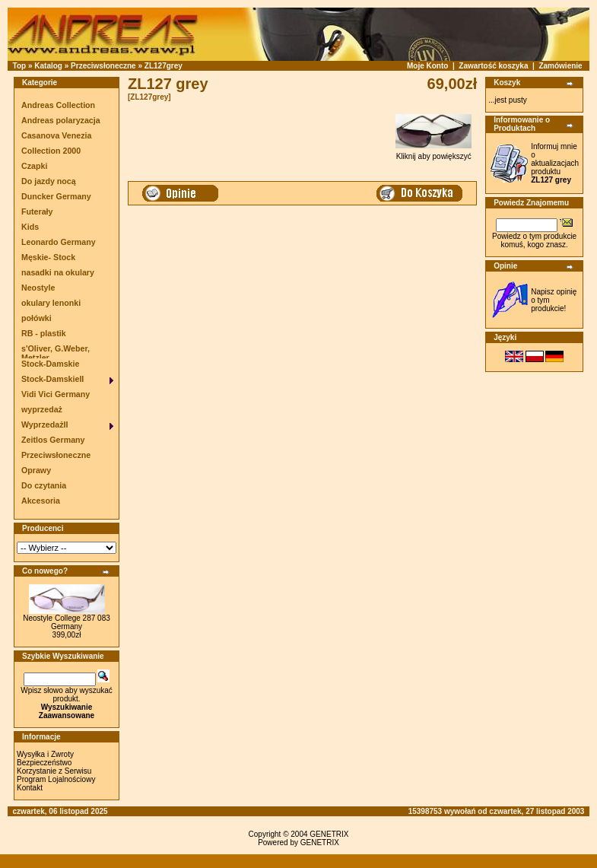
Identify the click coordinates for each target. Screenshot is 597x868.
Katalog (48, 66)
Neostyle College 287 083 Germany (67, 622)
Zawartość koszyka (493, 66)
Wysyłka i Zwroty (45, 754)
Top (20, 66)
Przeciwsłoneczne (103, 66)
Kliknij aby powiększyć (433, 153)
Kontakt (30, 788)
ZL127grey (164, 66)
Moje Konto (427, 66)
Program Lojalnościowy (56, 779)
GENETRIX (329, 834)
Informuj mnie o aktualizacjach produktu (555, 163)
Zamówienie (560, 66)
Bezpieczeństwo (44, 763)
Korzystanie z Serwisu (54, 771)
